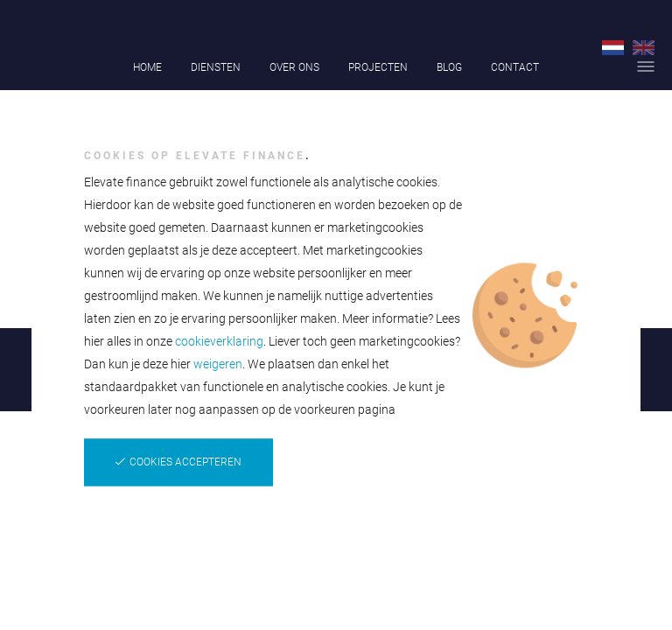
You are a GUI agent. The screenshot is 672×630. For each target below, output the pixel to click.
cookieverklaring (219, 341)
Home (147, 67)
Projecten (378, 67)
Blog (449, 67)
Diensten (216, 67)
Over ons (294, 67)
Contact (515, 67)
